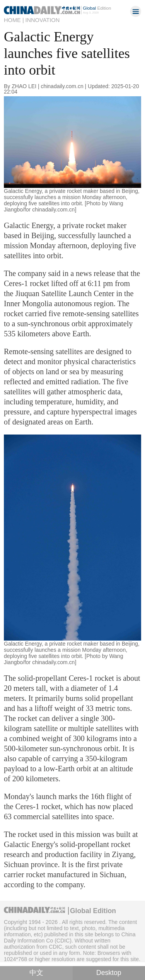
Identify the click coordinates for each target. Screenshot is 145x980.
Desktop (109, 973)
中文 (36, 973)
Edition (97, 8)
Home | (14, 20)
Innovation (42, 20)
